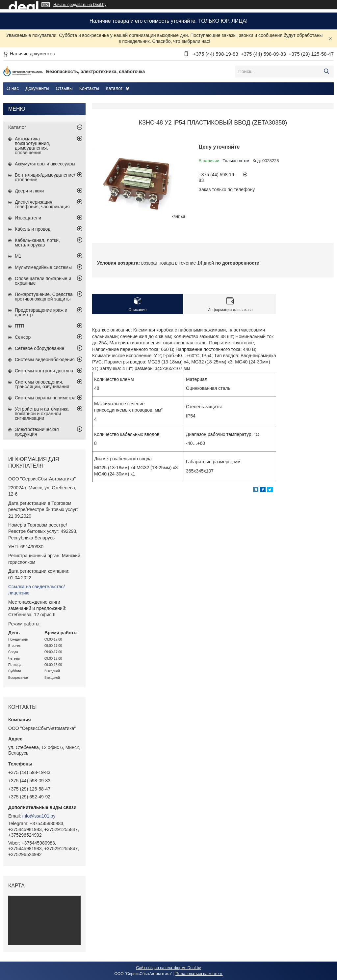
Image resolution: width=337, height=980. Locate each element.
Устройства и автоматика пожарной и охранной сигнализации (42, 414)
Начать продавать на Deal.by (80, 5)
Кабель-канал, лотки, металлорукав (37, 243)
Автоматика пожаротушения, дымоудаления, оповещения (32, 146)
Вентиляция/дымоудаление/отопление (45, 177)
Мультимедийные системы (43, 267)
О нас (13, 88)
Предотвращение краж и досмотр (41, 312)
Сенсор (23, 337)
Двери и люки (29, 191)
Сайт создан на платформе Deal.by (169, 968)
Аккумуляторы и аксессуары (45, 164)
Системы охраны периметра (45, 398)
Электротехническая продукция (37, 432)
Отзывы (64, 88)
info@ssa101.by (39, 816)
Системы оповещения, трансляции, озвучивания (42, 384)
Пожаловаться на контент (199, 974)
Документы (37, 88)
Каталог (114, 88)
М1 (18, 256)
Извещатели (28, 218)
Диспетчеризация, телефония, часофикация (42, 204)
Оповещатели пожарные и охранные (43, 281)
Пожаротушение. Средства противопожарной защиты (44, 297)
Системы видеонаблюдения (45, 360)
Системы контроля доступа (44, 371)
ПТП (20, 326)
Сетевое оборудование (39, 348)
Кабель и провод (33, 229)
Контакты (89, 88)
